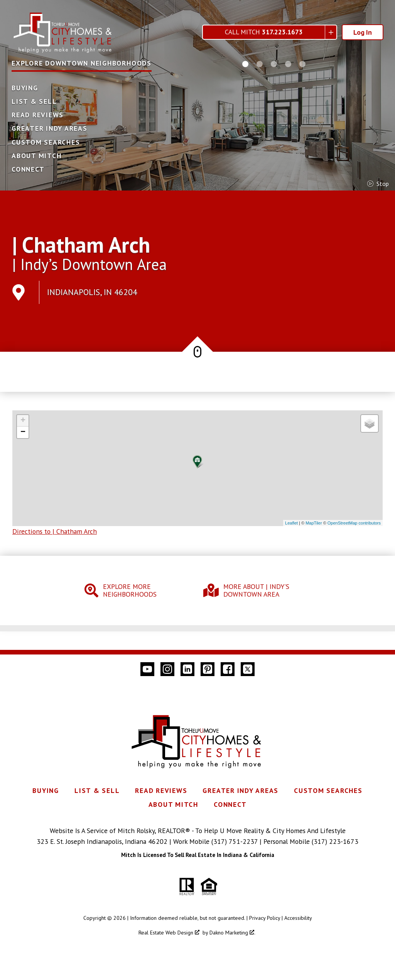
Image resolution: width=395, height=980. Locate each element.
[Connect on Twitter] (248, 669)
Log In (363, 32)
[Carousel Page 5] (302, 64)
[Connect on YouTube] (147, 669)
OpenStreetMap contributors (354, 523)
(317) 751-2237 (235, 841)
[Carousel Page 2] (260, 64)
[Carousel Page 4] (288, 64)
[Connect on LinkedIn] (187, 669)
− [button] (23, 432)
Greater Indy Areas (50, 128)
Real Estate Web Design (169, 933)
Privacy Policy (265, 918)
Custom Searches (46, 142)
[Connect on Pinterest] (208, 669)
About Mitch (36, 156)
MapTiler (314, 523)
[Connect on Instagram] (167, 669)
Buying (25, 88)
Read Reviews (38, 115)
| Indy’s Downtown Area (89, 264)
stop (378, 184)
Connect (28, 169)
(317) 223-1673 (335, 841)
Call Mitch (264, 32)
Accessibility (298, 918)
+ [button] (23, 421)
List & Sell (34, 101)
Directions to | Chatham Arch (55, 531)
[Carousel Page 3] (274, 64)
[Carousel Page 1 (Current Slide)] (245, 64)
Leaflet (291, 523)
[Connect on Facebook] (228, 669)
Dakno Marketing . (232, 933)
